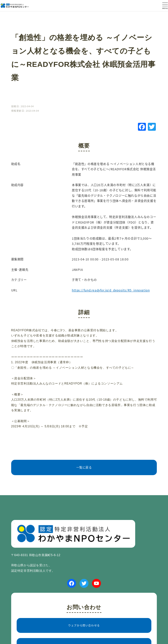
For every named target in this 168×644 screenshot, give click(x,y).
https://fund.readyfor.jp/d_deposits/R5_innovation (111, 290)
